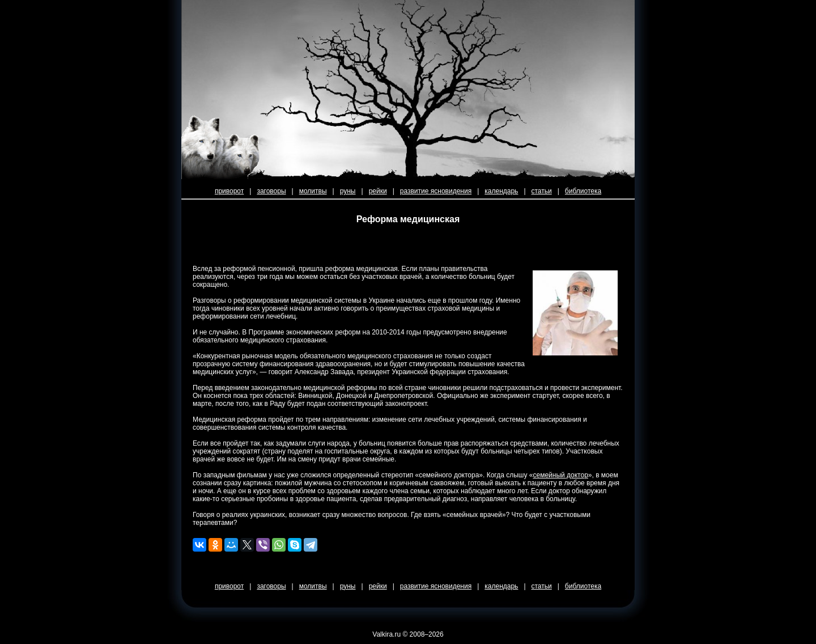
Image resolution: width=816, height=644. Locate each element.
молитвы (313, 191)
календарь (501, 191)
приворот (229, 191)
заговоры (271, 191)
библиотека (583, 191)
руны (348, 191)
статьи (542, 191)
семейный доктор (560, 475)
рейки (378, 191)
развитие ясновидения (436, 191)
